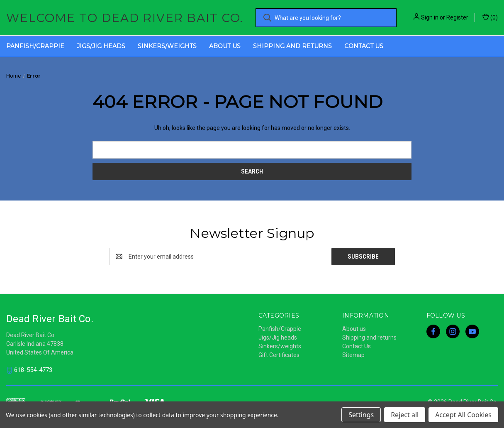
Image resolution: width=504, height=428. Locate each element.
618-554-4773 (33, 370)
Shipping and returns (292, 46)
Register (457, 17)
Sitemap (353, 355)
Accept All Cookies (463, 415)
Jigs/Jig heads (101, 46)
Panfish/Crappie (35, 46)
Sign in (430, 17)
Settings (361, 415)
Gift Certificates (279, 355)
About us (225, 46)
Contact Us (364, 46)
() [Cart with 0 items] (490, 17)
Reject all (405, 415)
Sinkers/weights (167, 46)
